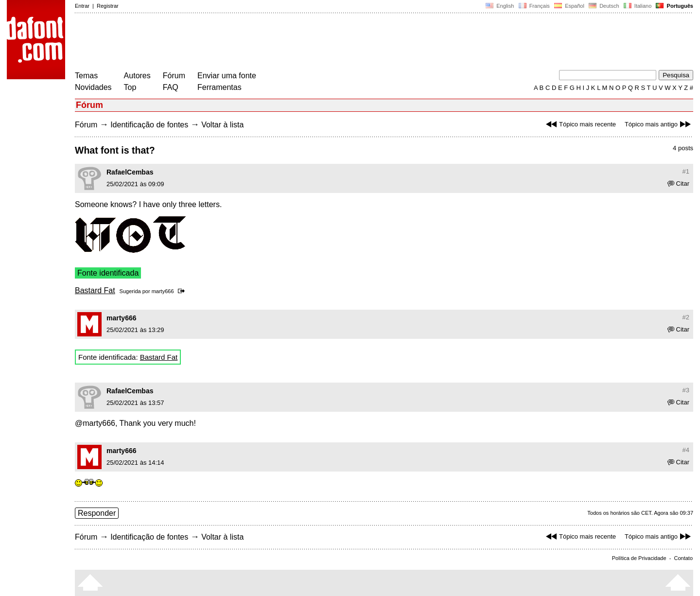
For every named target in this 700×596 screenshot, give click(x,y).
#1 (686, 171)
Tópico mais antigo (659, 124)
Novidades (93, 87)
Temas (86, 76)
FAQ (171, 87)
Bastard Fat (95, 290)
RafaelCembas (130, 172)
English (500, 6)
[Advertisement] (252, 43)
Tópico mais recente (580, 124)
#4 (686, 450)
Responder (97, 513)
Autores (137, 76)
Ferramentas (219, 87)
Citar (678, 184)
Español (569, 6)
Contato (683, 558)
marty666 (163, 291)
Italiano (638, 6)
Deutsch (604, 6)
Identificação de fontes (149, 125)
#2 (686, 317)
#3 (686, 390)
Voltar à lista (222, 125)
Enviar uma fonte (227, 76)
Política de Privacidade (639, 558)
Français (534, 6)
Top (130, 87)
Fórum (174, 76)
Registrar (108, 6)
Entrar (82, 6)
